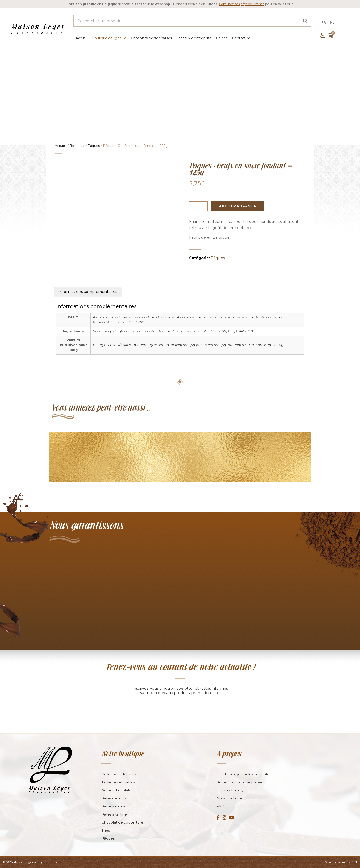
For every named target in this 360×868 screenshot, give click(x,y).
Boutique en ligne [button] (109, 38)
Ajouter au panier (238, 206)
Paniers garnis (114, 806)
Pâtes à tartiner (115, 814)
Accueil (82, 38)
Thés (106, 830)
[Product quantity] (198, 206)
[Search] (305, 21)
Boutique (77, 146)
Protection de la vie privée (239, 782)
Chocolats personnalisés (151, 38)
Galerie (222, 38)
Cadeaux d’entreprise (194, 38)
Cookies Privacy (230, 790)
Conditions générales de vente (243, 774)
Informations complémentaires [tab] (88, 292)
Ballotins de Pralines (119, 774)
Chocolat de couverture (122, 822)
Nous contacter (230, 798)
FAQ (220, 806)
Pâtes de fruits (114, 798)
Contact (241, 38)
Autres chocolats (116, 790)
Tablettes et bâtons (119, 782)
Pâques (94, 146)
